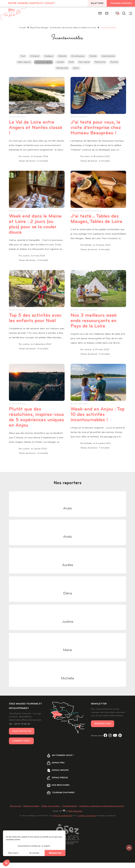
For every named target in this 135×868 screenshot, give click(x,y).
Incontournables (44, 62)
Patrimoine (100, 62)
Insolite (60, 62)
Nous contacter (22, 737)
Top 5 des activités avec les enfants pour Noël (35, 326)
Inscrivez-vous (103, 729)
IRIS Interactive (75, 816)
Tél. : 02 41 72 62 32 (19, 729)
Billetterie (97, 3)
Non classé (84, 62)
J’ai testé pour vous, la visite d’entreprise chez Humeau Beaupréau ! (98, 130)
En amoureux (78, 56)
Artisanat (35, 56)
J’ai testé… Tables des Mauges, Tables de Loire (97, 227)
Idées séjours (24, 62)
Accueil (22, 28)
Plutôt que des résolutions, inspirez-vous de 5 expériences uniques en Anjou (36, 423)
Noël (71, 62)
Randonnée (62, 68)
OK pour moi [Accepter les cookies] (55, 853)
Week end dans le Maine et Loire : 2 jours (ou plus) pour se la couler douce (36, 230)
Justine (68, 627)
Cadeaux (49, 56)
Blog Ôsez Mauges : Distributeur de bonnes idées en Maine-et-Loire (63, 28)
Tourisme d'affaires (121, 3)
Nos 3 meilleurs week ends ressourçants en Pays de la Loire (96, 326)
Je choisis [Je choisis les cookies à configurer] (34, 853)
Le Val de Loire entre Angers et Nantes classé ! (34, 128)
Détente (62, 56)
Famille (93, 56)
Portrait (114, 62)
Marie (67, 656)
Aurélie (68, 571)
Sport (76, 68)
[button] (6, 863)
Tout (23, 56)
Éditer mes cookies (51, 811)
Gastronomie (108, 56)
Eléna (68, 599)
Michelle (67, 684)
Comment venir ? (21, 746)
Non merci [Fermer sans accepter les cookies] (13, 853)
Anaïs (67, 514)
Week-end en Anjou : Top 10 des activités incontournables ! (96, 420)
